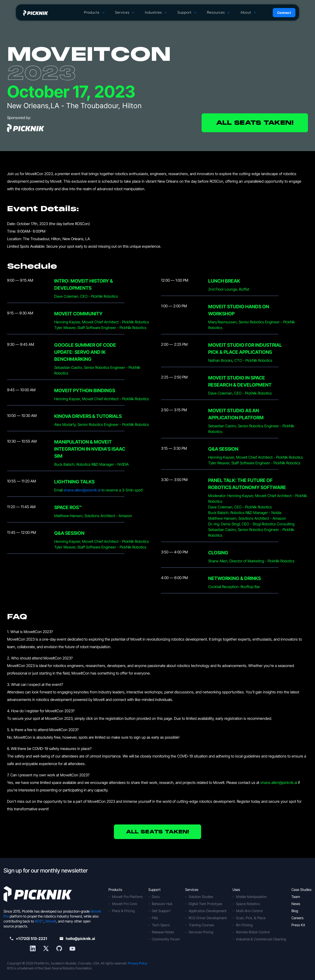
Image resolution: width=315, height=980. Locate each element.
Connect (284, 13)
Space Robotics (248, 904)
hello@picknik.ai (77, 939)
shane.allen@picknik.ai (82, 490)
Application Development (208, 911)
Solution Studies (201, 897)
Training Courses (201, 925)
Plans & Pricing (123, 911)
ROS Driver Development (208, 918)
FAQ (155, 918)
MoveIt (51, 921)
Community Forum (166, 939)
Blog (295, 911)
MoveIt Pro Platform (127, 897)
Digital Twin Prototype (205, 904)
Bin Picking (244, 925)
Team (296, 897)
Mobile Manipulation (251, 897)
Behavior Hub (162, 904)
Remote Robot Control (253, 932)
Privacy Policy (138, 963)
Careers (297, 918)
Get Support (161, 911)
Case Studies (301, 890)
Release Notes (163, 932)
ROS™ (39, 921)
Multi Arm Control (249, 911)
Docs (156, 897)
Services (122, 12)
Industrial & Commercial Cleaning (261, 939)
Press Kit (298, 925)
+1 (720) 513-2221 (28, 939)
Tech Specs (161, 925)
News (296, 904)
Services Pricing (201, 932)
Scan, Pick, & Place (251, 918)
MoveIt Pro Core (124, 904)
